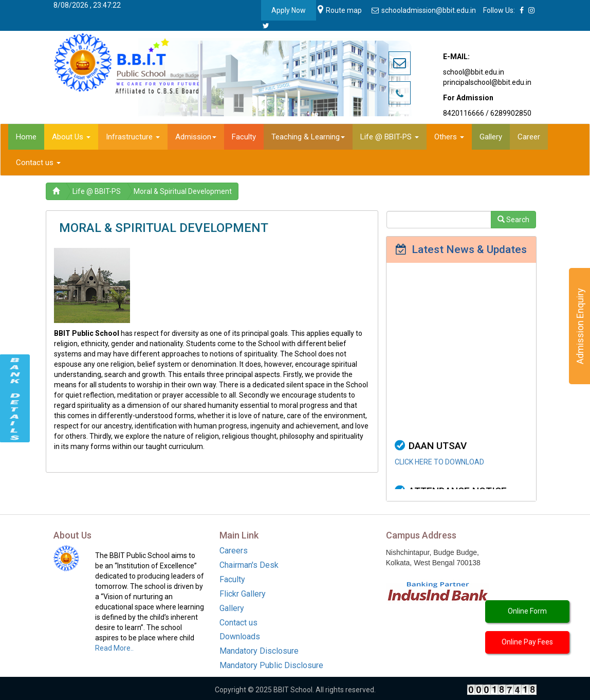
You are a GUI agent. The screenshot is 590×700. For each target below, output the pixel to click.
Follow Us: (499, 10)
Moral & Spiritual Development (183, 191)
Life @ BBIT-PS (97, 191)
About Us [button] (71, 137)
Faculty (232, 579)
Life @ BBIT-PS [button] (390, 137)
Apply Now (289, 10)
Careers (234, 551)
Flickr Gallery (243, 594)
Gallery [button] (491, 137)
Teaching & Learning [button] (308, 137)
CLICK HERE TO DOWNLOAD (439, 470)
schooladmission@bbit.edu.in (425, 10)
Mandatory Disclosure (259, 651)
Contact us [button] (38, 163)
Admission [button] (196, 137)
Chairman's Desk (249, 565)
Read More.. (114, 648)
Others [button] (449, 137)
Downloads (240, 636)
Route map (340, 10)
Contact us (238, 623)
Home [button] (26, 137)
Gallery (232, 608)
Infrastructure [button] (133, 137)
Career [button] (529, 137)
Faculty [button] (244, 137)
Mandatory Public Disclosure (271, 665)
